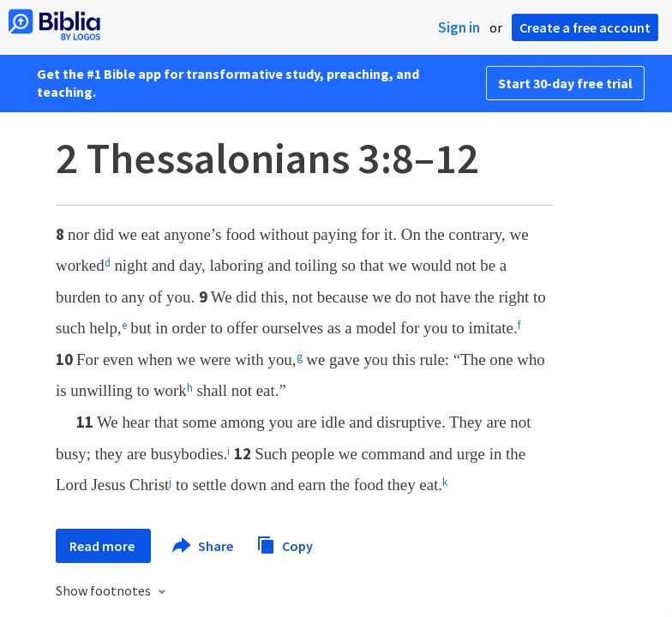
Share (204, 546)
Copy (285, 544)
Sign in (459, 27)
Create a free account (585, 27)
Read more (103, 546)
